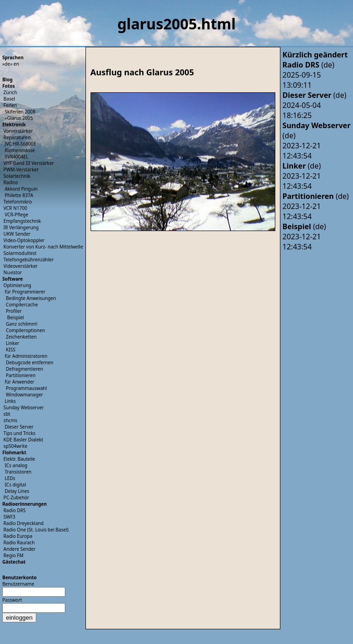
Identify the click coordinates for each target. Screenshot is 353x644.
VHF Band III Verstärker (29, 163)
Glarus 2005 (20, 118)
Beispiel (15, 317)
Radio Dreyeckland (24, 523)
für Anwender (20, 382)
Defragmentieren (25, 369)
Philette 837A (19, 195)
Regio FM (14, 555)
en (17, 64)
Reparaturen (17, 137)
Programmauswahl (26, 388)
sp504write (16, 446)
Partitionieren (21, 375)
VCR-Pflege (16, 215)
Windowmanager (25, 395)
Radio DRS (15, 510)
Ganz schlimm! (22, 324)
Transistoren (18, 472)
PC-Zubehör (17, 497)
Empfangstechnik (23, 221)
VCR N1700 (16, 208)
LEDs (10, 478)
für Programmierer (25, 292)
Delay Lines (17, 491)
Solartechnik (17, 176)
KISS (11, 350)
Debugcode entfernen (30, 362)
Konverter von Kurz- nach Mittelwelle (43, 247)
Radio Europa (18, 536)
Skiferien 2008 (20, 112)
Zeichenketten (21, 337)
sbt (7, 414)
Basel (9, 99)
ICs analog (16, 465)
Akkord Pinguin (21, 189)
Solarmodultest (20, 253)
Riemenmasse (20, 150)
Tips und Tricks (20, 433)
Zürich (11, 92)
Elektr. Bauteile (20, 459)
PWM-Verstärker (21, 169)
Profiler (14, 311)
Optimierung (17, 285)
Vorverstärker (18, 131)
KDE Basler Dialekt (23, 440)
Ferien (10, 105)
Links (10, 401)
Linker (13, 343)
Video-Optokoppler (24, 240)
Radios (11, 182)
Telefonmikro (18, 202)
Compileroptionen (26, 330)
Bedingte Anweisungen (31, 298)
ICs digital (15, 485)
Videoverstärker (21, 266)
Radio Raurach (19, 542)
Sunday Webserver (24, 407)
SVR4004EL (16, 157)
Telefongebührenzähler (29, 260)
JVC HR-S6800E (20, 144)
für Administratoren (26, 356)
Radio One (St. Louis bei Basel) (36, 530)
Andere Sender (20, 549)
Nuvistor (13, 272)
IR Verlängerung (21, 227)
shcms (11, 420)
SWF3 (10, 517)
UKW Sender (17, 234)
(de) (309, 65)
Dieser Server (19, 427)
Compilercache (22, 305)
